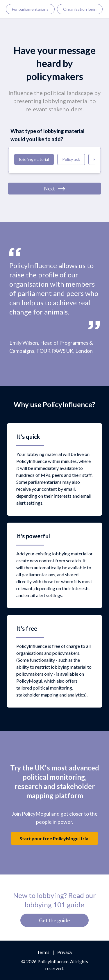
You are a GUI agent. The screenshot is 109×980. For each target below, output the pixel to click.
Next (55, 189)
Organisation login (80, 9)
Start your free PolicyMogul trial (54, 838)
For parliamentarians (30, 9)
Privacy (65, 952)
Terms (43, 952)
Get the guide (54, 920)
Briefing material (34, 159)
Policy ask (71, 159)
